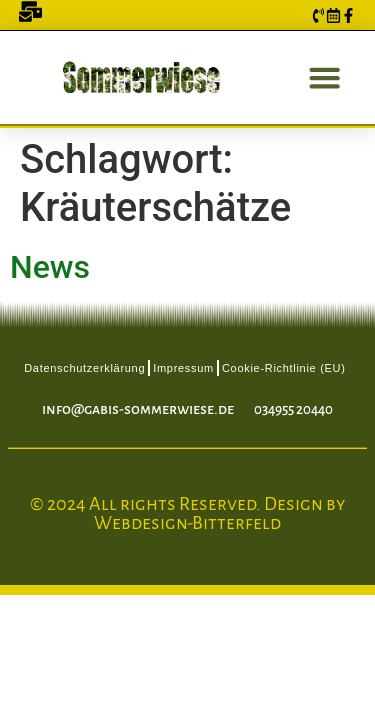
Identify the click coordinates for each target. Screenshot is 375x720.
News (50, 267)
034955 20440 (293, 409)
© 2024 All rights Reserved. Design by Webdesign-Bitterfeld (187, 513)
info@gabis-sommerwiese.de (138, 409)
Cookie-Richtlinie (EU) (284, 368)
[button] (323, 78)
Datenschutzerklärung (84, 368)
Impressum (183, 368)
